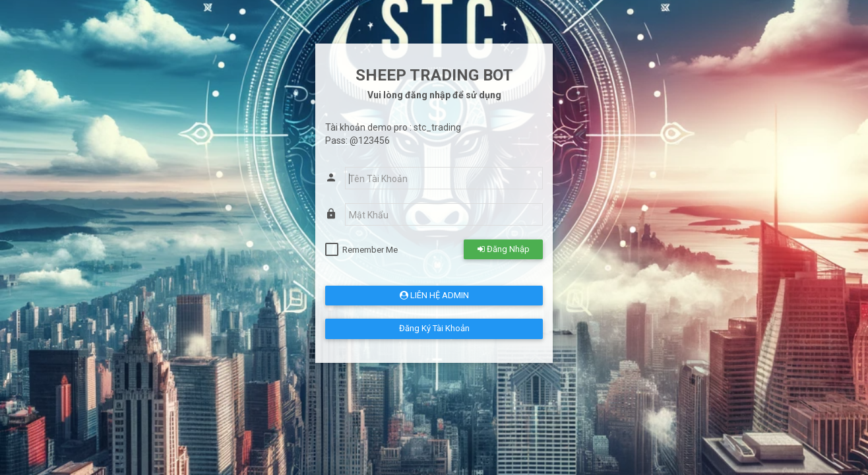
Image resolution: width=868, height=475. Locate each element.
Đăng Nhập (504, 249)
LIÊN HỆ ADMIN (434, 295)
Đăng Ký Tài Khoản (434, 328)
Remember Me (370, 250)
